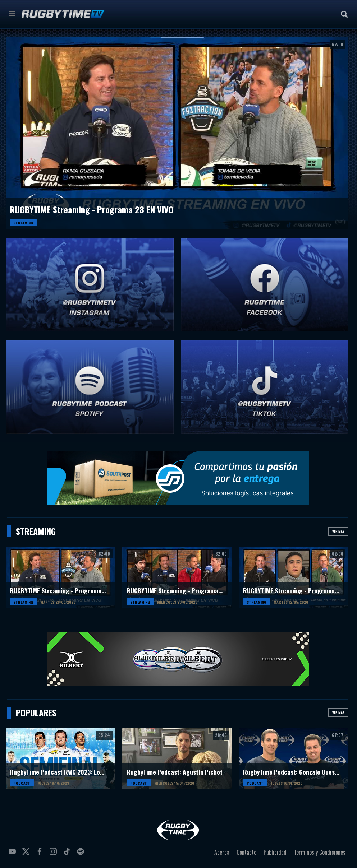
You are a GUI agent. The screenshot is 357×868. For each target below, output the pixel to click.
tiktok (68, 854)
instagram (54, 854)
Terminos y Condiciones (320, 852)
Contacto (246, 852)
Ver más (338, 531)
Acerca (222, 852)
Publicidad (275, 852)
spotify (82, 854)
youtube (13, 854)
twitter (27, 854)
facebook (41, 854)
